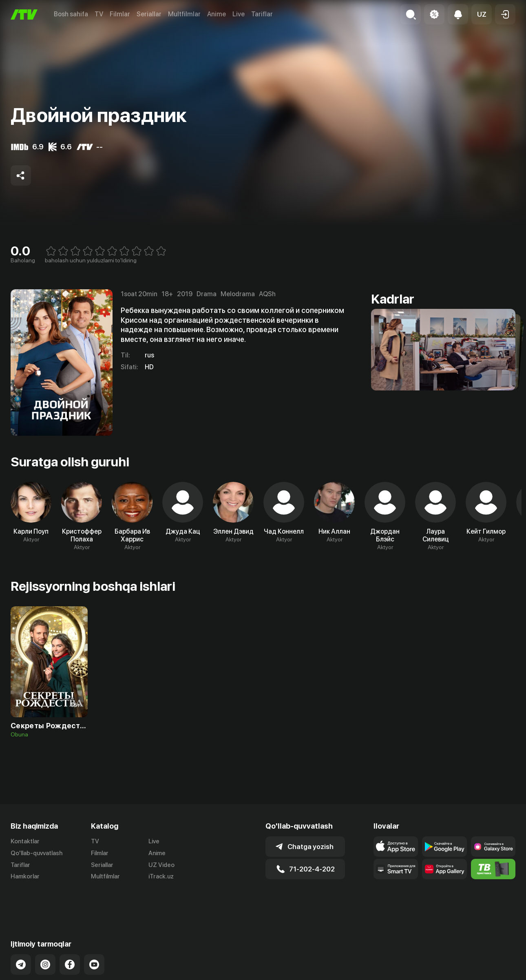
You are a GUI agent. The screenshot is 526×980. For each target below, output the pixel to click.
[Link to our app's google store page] (444, 847)
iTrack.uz (161, 876)
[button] (482, 14)
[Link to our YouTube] (94, 936)
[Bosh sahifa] (24, 14)
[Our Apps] (396, 869)
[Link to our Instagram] (45, 936)
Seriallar (149, 14)
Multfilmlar (184, 14)
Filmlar (120, 14)
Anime (217, 14)
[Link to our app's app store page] (396, 847)
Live (239, 14)
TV (99, 14)
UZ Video (161, 865)
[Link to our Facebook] (70, 936)
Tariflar (262, 14)
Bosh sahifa (71, 14)
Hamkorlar (25, 876)
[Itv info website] (493, 869)
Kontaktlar (25, 841)
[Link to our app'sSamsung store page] (493, 847)
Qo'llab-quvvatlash (36, 853)
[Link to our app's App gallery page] (444, 869)
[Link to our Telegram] (21, 936)
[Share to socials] (21, 175)
